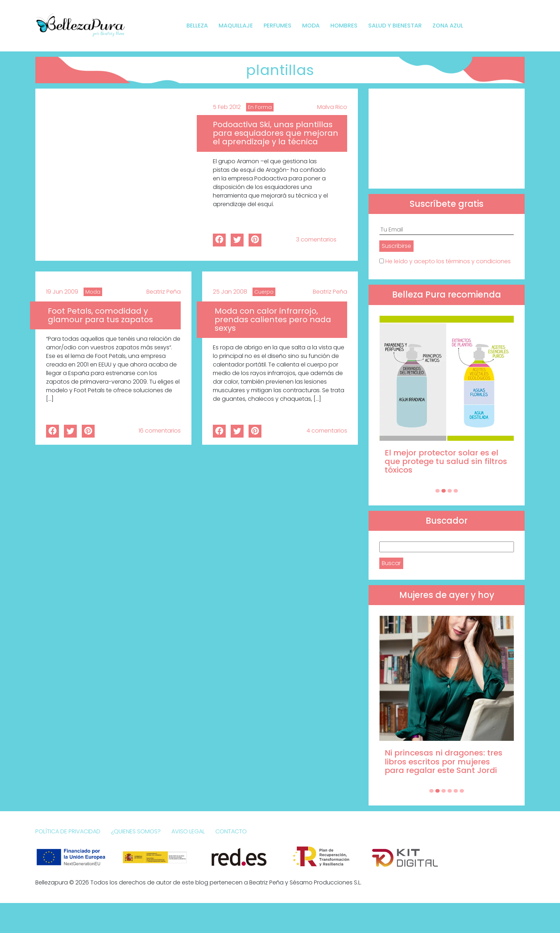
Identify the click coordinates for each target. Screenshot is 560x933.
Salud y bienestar (395, 26)
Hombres (344, 26)
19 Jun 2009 (62, 292)
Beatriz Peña (164, 292)
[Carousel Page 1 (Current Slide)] (437, 491)
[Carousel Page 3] (450, 491)
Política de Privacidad (68, 831)
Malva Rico (332, 107)
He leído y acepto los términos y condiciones (448, 261)
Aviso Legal (188, 831)
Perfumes (277, 26)
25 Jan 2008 (230, 292)
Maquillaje (236, 26)
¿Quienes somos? (136, 831)
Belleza (197, 26)
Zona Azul (448, 26)
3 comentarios (316, 240)
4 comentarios (327, 431)
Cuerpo (264, 292)
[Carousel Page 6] (462, 791)
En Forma (260, 107)
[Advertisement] (447, 139)
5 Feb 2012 (227, 107)
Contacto (231, 831)
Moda (311, 26)
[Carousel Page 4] (456, 491)
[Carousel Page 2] (444, 491)
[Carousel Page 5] (456, 791)
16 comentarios (160, 431)
